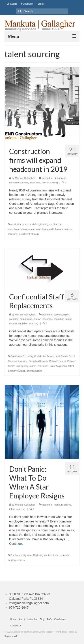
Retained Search (57, 361)
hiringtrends (48, 229)
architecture (16, 224)
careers (27, 224)
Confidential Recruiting (22, 356)
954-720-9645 (19, 607)
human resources (19, 183)
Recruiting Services (38, 361)
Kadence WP (11, 636)
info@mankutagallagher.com (29, 603)
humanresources (64, 229)
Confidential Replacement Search (51, 356)
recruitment (24, 234)
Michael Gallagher (25, 178)
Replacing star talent (44, 555)
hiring (38, 229)
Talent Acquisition (58, 366)
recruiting (13, 234)
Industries (35, 183)
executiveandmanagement (21, 229)
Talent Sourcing (34, 371)
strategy (35, 234)
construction (56, 224)
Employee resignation (21, 555)
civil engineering (40, 224)
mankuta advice (62, 505)
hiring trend (60, 178)
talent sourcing (50, 183)
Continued (16, 544)
